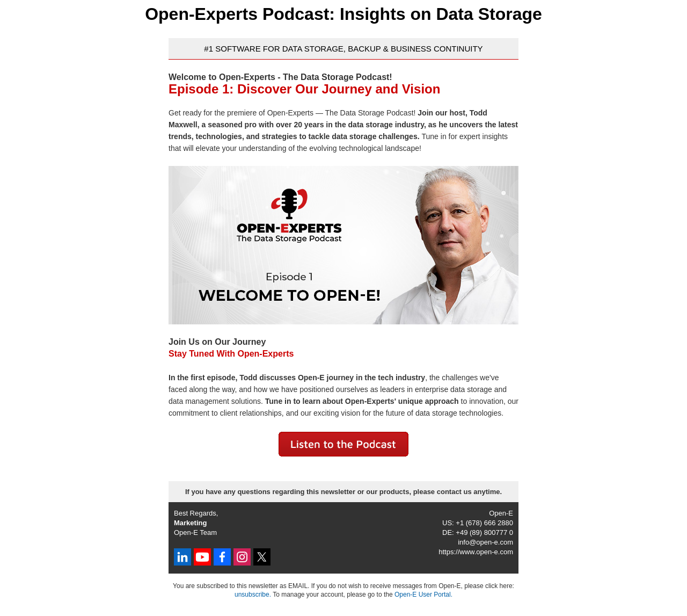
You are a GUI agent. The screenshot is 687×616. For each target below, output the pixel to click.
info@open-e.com (485, 542)
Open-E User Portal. (423, 595)
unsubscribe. (253, 595)
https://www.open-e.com (476, 552)
